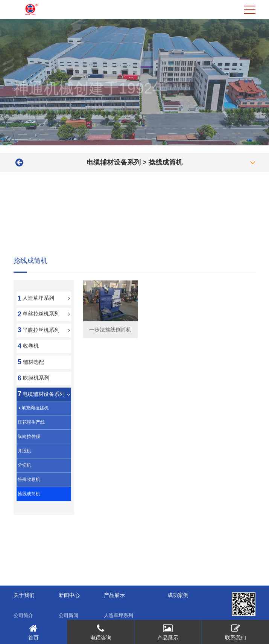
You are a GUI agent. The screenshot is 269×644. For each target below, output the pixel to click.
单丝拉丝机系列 (41, 346)
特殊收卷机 (29, 511)
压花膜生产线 (31, 454)
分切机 (24, 497)
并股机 (24, 483)
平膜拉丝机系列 (41, 362)
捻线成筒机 (166, 162)
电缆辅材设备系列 (114, 162)
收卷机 (31, 378)
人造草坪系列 (38, 330)
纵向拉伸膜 (29, 469)
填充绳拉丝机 (35, 440)
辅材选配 (33, 394)
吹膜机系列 (36, 410)
